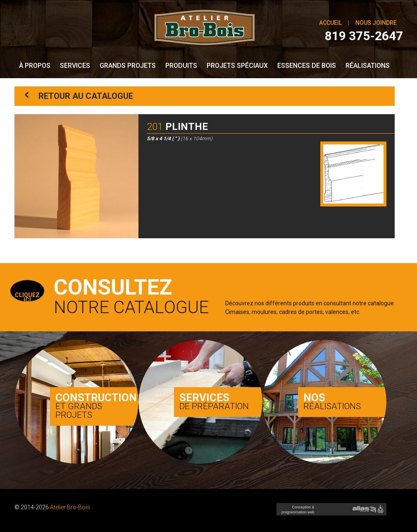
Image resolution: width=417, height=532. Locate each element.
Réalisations (368, 66)
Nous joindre (376, 23)
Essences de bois (307, 66)
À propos (35, 66)
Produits (181, 66)
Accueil (330, 23)
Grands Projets (128, 66)
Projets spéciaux (237, 66)
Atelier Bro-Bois (70, 507)
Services (75, 66)
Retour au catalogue (79, 95)
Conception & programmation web (297, 512)
